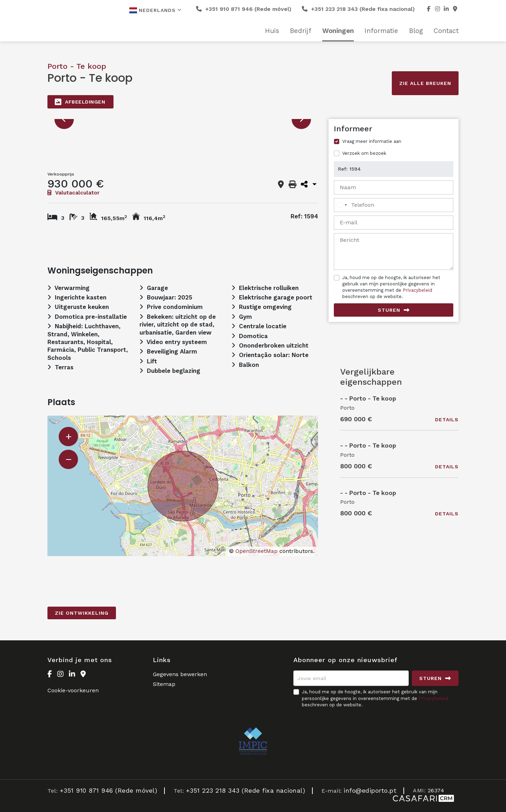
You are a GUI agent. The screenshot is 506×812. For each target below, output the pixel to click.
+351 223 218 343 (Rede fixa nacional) (358, 9)
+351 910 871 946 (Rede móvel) (244, 9)
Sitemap (164, 684)
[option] (183, 119)
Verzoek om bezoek (364, 153)
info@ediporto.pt (370, 790)
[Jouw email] (351, 678)
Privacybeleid (417, 290)
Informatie (381, 31)
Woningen (338, 31)
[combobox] (342, 205)
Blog (416, 31)
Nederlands (155, 10)
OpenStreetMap (257, 551)
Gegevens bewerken (180, 674)
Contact (446, 31)
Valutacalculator (73, 193)
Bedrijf (301, 31)
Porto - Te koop (77, 66)
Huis (272, 31)
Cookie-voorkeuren (73, 690)
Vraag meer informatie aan (372, 141)
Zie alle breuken (425, 83)
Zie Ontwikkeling (82, 613)
